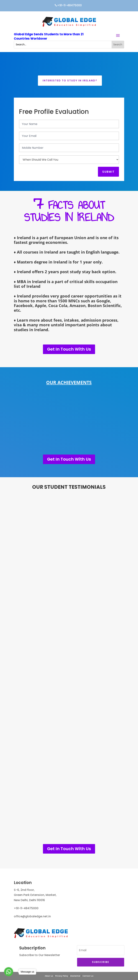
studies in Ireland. (32, 330)
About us (49, 976)
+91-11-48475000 (69, 5)
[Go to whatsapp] (9, 972)
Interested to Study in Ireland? (70, 80)
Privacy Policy (62, 976)
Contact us (88, 976)
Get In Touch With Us (69, 349)
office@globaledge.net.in (32, 916)
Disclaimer (75, 976)
